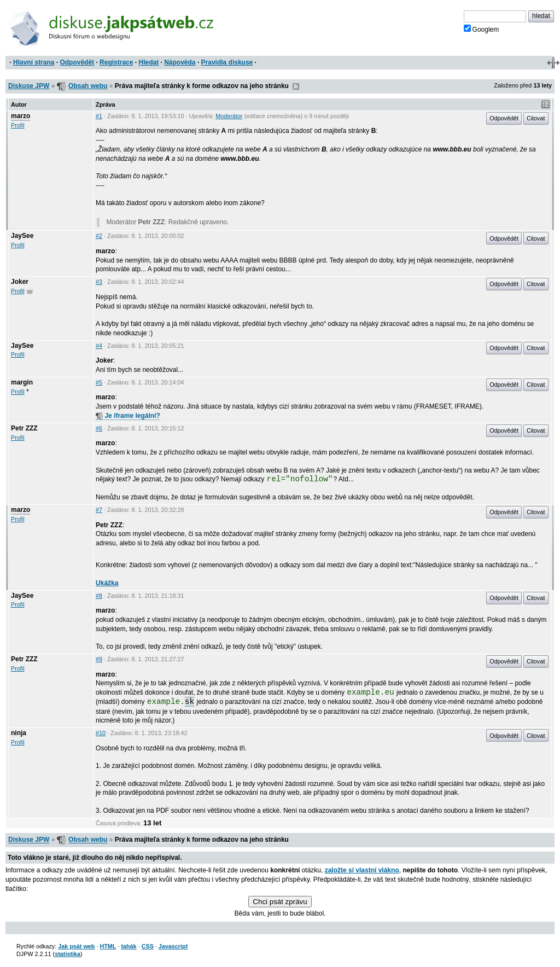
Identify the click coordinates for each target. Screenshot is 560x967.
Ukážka (107, 583)
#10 (101, 733)
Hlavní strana (34, 62)
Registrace (116, 62)
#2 (99, 236)
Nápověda (180, 62)
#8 (99, 596)
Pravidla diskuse (227, 62)
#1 (99, 116)
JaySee (22, 236)
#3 (99, 282)
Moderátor (229, 116)
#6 (99, 428)
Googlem (482, 29)
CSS (148, 946)
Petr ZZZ (24, 428)
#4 (99, 346)
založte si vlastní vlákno (362, 870)
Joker (20, 282)
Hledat (148, 62)
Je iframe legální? (128, 416)
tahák (129, 946)
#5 (99, 382)
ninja (19, 733)
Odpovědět (77, 62)
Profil (18, 125)
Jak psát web (76, 946)
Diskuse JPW (29, 86)
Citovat (536, 118)
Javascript (173, 946)
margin (22, 382)
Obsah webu (88, 86)
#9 (99, 659)
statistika (68, 954)
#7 (99, 510)
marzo (21, 116)
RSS (296, 86)
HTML (108, 946)
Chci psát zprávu (280, 902)
